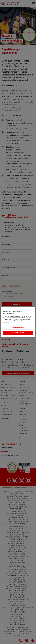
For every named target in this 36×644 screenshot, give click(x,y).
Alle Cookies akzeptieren (18, 332)
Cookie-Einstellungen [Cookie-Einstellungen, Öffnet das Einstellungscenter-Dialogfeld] (18, 328)
